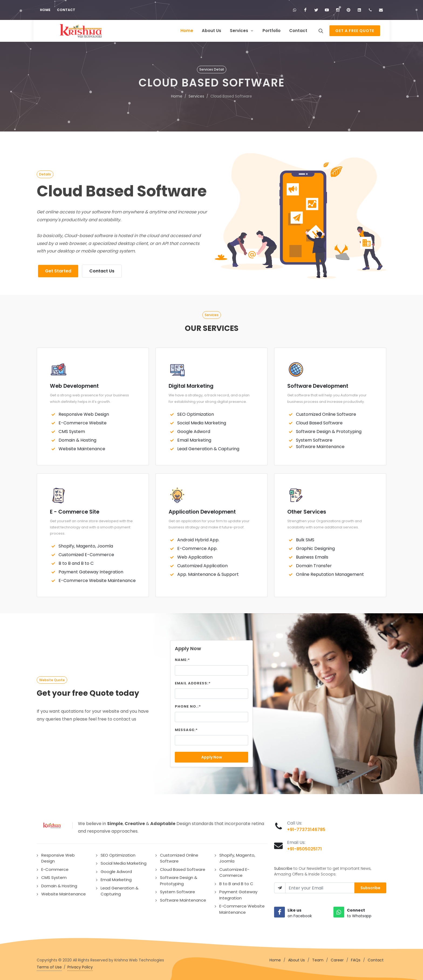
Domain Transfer (314, 564)
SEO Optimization (196, 413)
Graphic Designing (315, 547)
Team (318, 958)
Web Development (74, 384)
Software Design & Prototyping (329, 430)
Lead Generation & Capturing (208, 447)
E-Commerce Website (83, 421)
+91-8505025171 (304, 847)
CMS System (72, 430)
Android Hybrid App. (198, 538)
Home (45, 10)
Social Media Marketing (202, 421)
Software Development (318, 384)
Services (196, 95)
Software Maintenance (320, 445)
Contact (66, 10)
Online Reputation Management (330, 573)
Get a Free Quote (355, 31)
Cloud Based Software (319, 421)
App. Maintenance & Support (208, 573)
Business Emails (312, 555)
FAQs (356, 958)
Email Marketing (194, 439)
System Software (314, 439)
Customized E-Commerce (86, 553)
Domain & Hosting (77, 439)
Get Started (58, 269)
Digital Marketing (191, 384)
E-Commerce (55, 868)
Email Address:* (193, 682)
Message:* (186, 728)
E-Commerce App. (197, 547)
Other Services (307, 510)
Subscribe (370, 886)
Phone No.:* (188, 705)
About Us (296, 958)
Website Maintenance (82, 447)
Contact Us (102, 269)
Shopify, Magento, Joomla (86, 544)
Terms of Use (49, 965)
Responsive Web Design (84, 413)
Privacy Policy (80, 965)
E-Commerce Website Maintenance (97, 579)
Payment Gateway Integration (91, 570)
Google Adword (194, 430)
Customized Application (202, 564)
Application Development (202, 510)
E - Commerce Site (75, 510)
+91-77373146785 (306, 828)
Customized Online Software (326, 413)
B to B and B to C (76, 562)
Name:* (182, 658)
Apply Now (212, 756)
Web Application (195, 555)
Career (337, 958)
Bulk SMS (305, 538)
